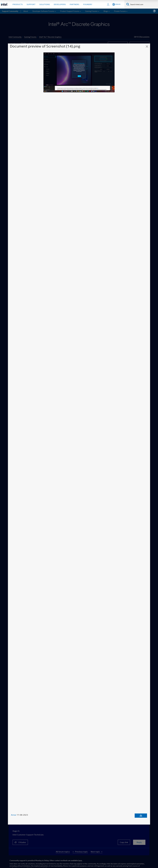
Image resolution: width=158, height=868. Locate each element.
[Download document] (141, 816)
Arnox (14, 815)
